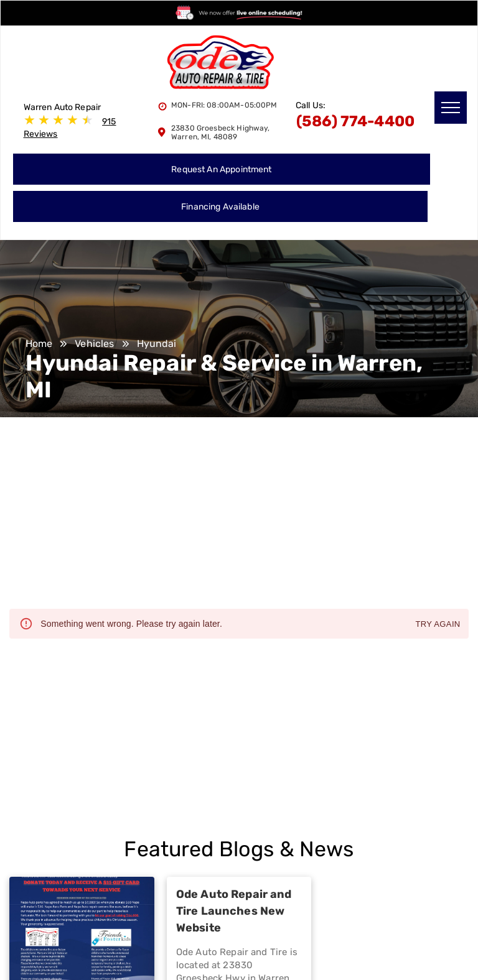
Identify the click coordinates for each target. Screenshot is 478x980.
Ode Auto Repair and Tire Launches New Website (234, 911)
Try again (438, 625)
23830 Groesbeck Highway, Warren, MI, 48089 (221, 132)
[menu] (451, 108)
